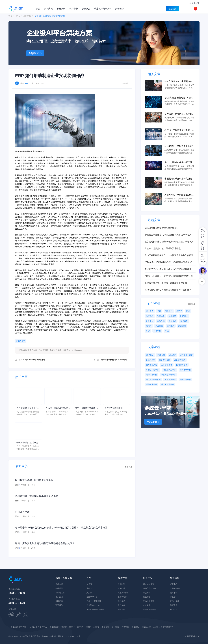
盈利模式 (171, 326)
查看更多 (128, 467)
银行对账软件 (151, 375)
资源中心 (74, 9)
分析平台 (150, 321)
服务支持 (86, 9)
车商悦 (72, 628)
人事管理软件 (167, 365)
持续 (188, 311)
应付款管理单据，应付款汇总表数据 (34, 481)
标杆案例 (61, 9)
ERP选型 (150, 355)
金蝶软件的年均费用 (114, 408)
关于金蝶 (120, 9)
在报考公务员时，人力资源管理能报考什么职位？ (168, 290)
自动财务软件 (182, 365)
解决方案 (49, 9)
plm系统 (173, 355)
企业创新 (172, 321)
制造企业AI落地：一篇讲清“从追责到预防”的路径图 (169, 276)
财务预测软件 (170, 380)
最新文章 (27, 16)
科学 (148, 331)
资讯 (18, 16)
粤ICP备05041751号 (45, 637)
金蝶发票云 (54, 628)
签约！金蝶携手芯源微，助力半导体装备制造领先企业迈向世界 (87, 408)
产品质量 (159, 326)
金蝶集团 (14, 628)
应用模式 (172, 316)
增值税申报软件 (169, 370)
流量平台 (169, 311)
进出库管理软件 (168, 384)
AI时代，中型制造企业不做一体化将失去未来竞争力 (179, 130)
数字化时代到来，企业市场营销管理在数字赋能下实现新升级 (170, 242)
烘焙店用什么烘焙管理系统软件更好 (162, 228)
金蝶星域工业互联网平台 (163, 628)
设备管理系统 (180, 360)
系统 (167, 331)
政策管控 (182, 326)
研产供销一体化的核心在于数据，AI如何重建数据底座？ (178, 114)
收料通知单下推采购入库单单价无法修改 (37, 496)
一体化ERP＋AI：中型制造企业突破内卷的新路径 (179, 82)
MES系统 (161, 355)
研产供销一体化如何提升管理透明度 (115, 360)
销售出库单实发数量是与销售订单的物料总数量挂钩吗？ (45, 544)
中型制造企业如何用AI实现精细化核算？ (179, 179)
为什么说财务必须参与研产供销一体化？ (179, 163)
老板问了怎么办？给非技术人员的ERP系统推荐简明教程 (169, 269)
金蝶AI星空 (21, 341)
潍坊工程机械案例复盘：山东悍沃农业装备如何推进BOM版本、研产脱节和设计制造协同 (169, 256)
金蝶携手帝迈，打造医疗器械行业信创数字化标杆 (28, 443)
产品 (38, 9)
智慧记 (88, 628)
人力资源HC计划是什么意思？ (28, 408)
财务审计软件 (185, 370)
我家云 (96, 628)
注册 (197, 3)
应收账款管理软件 (168, 375)
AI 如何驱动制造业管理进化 (34, 360)
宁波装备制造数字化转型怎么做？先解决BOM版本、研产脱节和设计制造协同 (169, 235)
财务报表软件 (151, 384)
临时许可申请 (22, 512)
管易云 (64, 628)
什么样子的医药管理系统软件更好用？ (58, 408)
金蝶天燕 (105, 628)
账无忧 (80, 628)
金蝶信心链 (146, 628)
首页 (10, 16)
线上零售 (150, 311)
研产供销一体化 (186, 355)
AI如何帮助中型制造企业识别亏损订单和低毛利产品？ (179, 195)
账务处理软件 (185, 380)
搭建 (159, 311)
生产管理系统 (151, 365)
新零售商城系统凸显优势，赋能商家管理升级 (166, 283)
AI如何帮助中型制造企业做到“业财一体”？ (180, 146)
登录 (192, 3)
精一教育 (115, 628)
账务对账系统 (165, 360)
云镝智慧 (125, 628)
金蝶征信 (135, 628)
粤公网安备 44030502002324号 (67, 637)
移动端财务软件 (152, 370)
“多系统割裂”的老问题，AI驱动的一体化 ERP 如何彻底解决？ (180, 98)
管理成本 (184, 321)
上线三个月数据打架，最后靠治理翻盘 (163, 248)
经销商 (149, 326)
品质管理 (150, 316)
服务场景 (161, 321)
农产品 (179, 311)
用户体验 (184, 316)
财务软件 (157, 331)
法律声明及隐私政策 (191, 637)
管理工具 (161, 316)
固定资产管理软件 (153, 380)
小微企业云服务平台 (39, 628)
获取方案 (172, 9)
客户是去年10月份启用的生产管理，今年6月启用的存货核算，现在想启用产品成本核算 (61, 528)
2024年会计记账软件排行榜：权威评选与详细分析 (168, 262)
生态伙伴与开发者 (103, 9)
